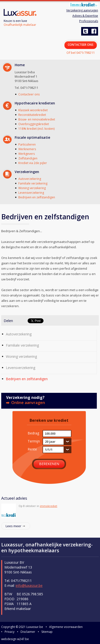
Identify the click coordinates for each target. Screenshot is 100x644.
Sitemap (47, 632)
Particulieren (27, 144)
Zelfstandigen (28, 158)
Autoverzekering (30, 179)
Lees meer (13, 526)
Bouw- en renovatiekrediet (37, 119)
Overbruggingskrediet (34, 124)
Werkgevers (27, 154)
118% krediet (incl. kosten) (36, 129)
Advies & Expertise (85, 16)
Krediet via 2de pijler (33, 163)
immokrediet (49, 506)
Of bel (81, 53)
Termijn (34, 441)
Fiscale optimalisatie (32, 137)
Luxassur (20, 13)
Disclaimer (28, 632)
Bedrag (33, 433)
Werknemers (27, 149)
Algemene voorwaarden (66, 627)
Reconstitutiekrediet (32, 115)
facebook (94, 31)
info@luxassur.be (29, 585)
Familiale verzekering (33, 183)
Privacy (10, 632)
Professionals (89, 21)
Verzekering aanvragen (82, 10)
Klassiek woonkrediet (33, 110)
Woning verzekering (32, 188)
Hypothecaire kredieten (35, 103)
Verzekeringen (27, 172)
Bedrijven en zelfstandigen (37, 197)
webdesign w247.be (15, 639)
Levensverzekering (31, 193)
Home (20, 65)
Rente (32, 449)
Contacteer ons (29, 94)
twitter (85, 31)
